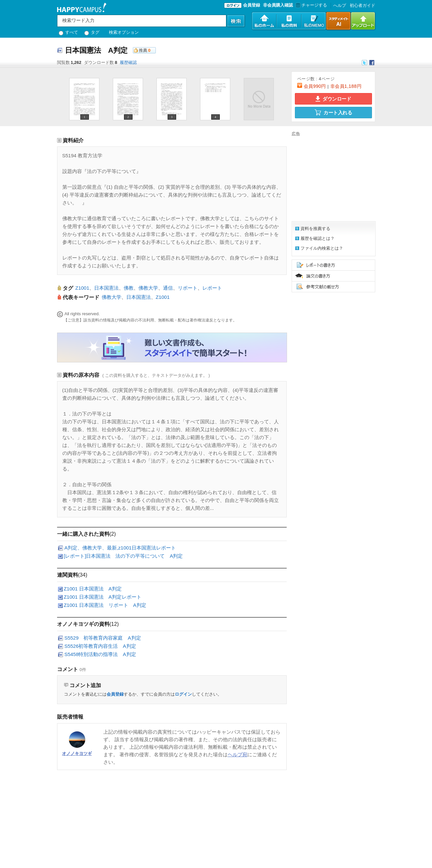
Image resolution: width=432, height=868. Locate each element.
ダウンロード (333, 99)
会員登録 (252, 5)
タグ (92, 32)
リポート (188, 288)
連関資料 (68, 575)
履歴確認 (128, 62)
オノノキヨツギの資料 (83, 624)
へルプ (340, 5)
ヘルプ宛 (237, 754)
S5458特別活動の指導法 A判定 (100, 654)
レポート (212, 288)
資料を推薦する (315, 229)
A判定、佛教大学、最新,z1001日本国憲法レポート (120, 548)
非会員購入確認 (278, 5)
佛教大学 (148, 288)
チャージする (310, 5)
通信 (168, 288)
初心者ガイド (362, 5)
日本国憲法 (106, 288)
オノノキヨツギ (77, 753)
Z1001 (82, 288)
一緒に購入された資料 (83, 534)
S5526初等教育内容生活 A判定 (100, 646)
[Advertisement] (333, 178)
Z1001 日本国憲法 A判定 (93, 589)
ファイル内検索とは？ (322, 248)
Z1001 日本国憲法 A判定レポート (103, 597)
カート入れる (333, 112)
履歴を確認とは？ (318, 238)
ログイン (183, 694)
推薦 (143, 50)
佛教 (129, 288)
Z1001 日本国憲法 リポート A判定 (105, 605)
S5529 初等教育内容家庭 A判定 (103, 638)
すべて (69, 32)
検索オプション (124, 32)
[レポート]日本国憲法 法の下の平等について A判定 (123, 556)
